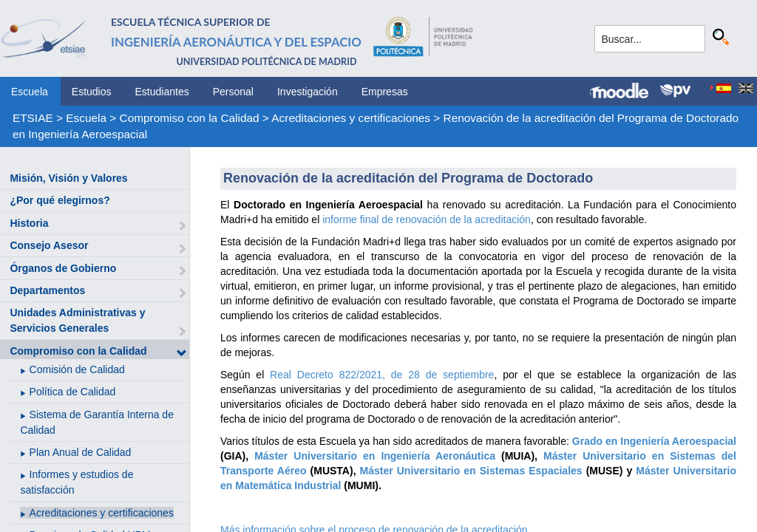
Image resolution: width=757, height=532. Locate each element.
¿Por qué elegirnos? (60, 200)
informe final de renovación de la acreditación (427, 219)
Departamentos (47, 290)
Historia (29, 223)
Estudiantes (162, 92)
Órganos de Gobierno (63, 268)
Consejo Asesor (49, 245)
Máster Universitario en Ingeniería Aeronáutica (375, 456)
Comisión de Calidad (77, 369)
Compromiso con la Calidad (190, 118)
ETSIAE (33, 118)
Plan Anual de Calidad (81, 452)
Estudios (92, 92)
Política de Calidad (73, 392)
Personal (233, 92)
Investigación (308, 92)
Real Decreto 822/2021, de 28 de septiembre (382, 375)
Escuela (30, 92)
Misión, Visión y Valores (68, 178)
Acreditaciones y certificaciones (351, 118)
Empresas (385, 92)
